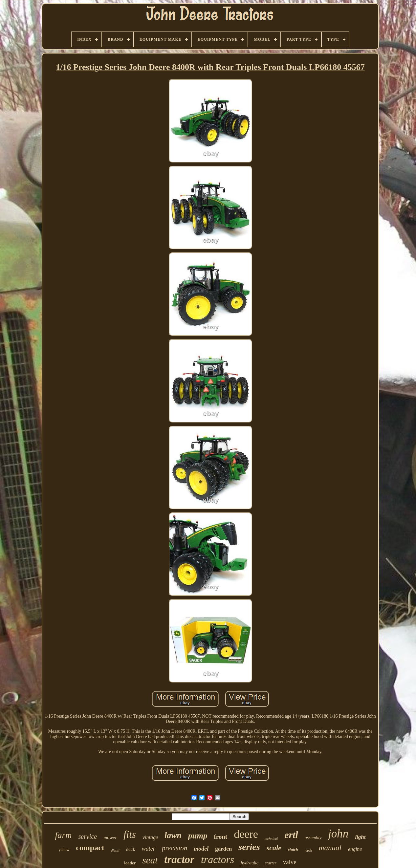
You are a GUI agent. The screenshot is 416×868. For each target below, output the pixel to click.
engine (355, 849)
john (338, 834)
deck (131, 849)
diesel (115, 850)
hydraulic (250, 863)
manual (330, 848)
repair (308, 850)
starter (271, 863)
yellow (64, 850)
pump (198, 836)
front (220, 837)
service (88, 836)
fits (130, 834)
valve (290, 862)
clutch (293, 850)
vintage (150, 837)
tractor (179, 859)
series (249, 847)
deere (246, 834)
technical (271, 838)
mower (110, 837)
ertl (291, 835)
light (360, 837)
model (201, 849)
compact (90, 848)
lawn (173, 835)
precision (175, 848)
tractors (218, 859)
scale (274, 848)
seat (150, 860)
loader (130, 863)
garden (223, 849)
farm (64, 835)
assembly (313, 838)
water (149, 849)
